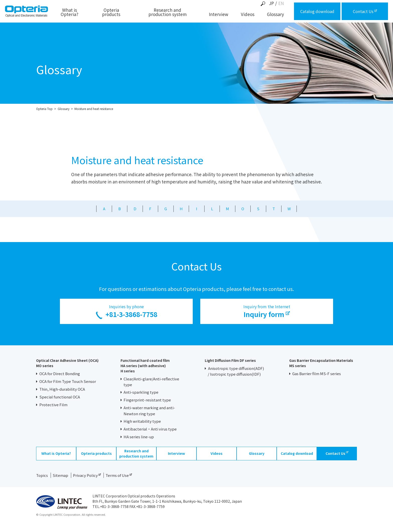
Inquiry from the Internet (267, 311)
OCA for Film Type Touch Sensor (68, 381)
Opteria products (111, 13)
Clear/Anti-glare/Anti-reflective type (152, 382)
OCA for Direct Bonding (60, 374)
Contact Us (337, 453)
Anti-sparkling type (141, 392)
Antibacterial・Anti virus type (150, 429)
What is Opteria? (69, 13)
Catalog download (297, 453)
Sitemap (60, 475)
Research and (168, 13)
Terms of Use (119, 475)
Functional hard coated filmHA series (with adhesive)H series (145, 366)
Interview (219, 15)
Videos (248, 15)
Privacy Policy (87, 475)
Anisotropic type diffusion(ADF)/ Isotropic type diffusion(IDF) (236, 371)
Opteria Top (44, 109)
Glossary (275, 15)
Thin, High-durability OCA (62, 389)
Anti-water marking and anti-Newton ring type (149, 411)
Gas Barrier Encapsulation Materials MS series (321, 363)
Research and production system (136, 453)
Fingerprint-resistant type (147, 400)
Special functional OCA (60, 397)
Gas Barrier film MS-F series (317, 374)
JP (271, 3)
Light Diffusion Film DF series (230, 360)
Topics (42, 475)
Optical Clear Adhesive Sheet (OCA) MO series (67, 363)
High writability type (142, 421)
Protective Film (53, 405)
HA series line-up (139, 437)
